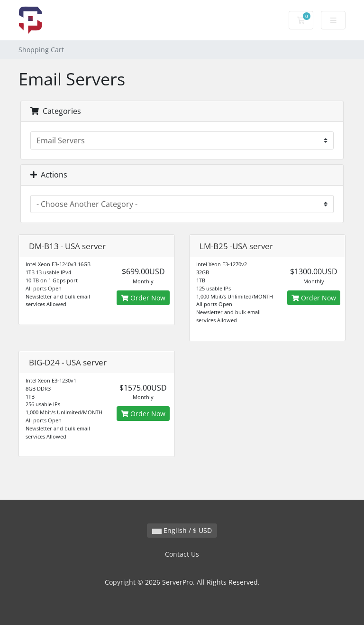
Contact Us (182, 554)
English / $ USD (182, 530)
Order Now (143, 298)
